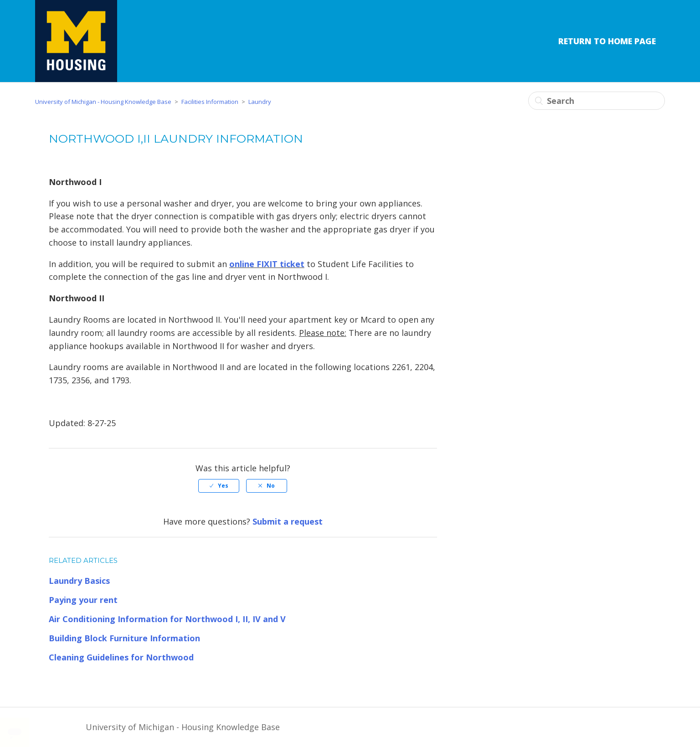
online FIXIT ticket (267, 264)
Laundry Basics (79, 581)
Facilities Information (210, 102)
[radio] (219, 486)
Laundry (260, 102)
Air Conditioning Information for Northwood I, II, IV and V (167, 619)
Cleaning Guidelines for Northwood (121, 657)
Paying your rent (83, 600)
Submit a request (288, 521)
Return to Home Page (607, 41)
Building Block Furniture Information (124, 638)
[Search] (597, 101)
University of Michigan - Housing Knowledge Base (103, 102)
